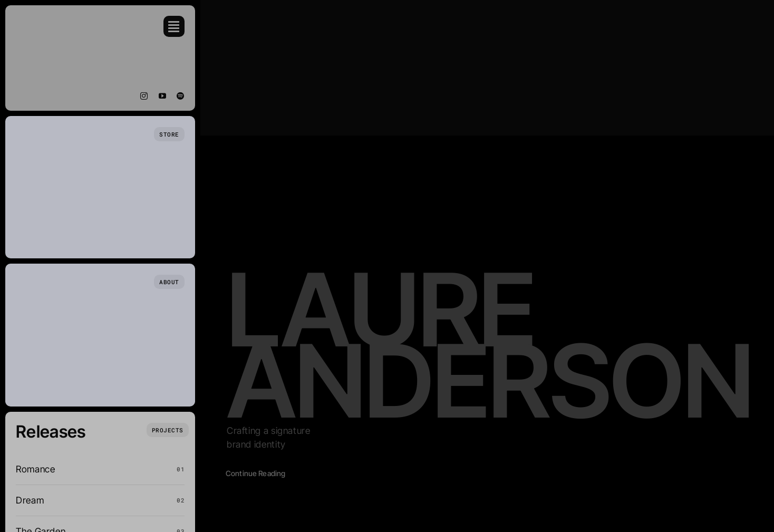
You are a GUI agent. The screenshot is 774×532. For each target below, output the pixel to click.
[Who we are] (169, 282)
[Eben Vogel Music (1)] (47, 20)
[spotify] (181, 96)
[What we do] (168, 430)
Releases (51, 432)
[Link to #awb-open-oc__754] (174, 26)
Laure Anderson (490, 345)
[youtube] (163, 96)
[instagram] (144, 96)
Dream (30, 500)
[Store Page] (169, 134)
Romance (35, 469)
